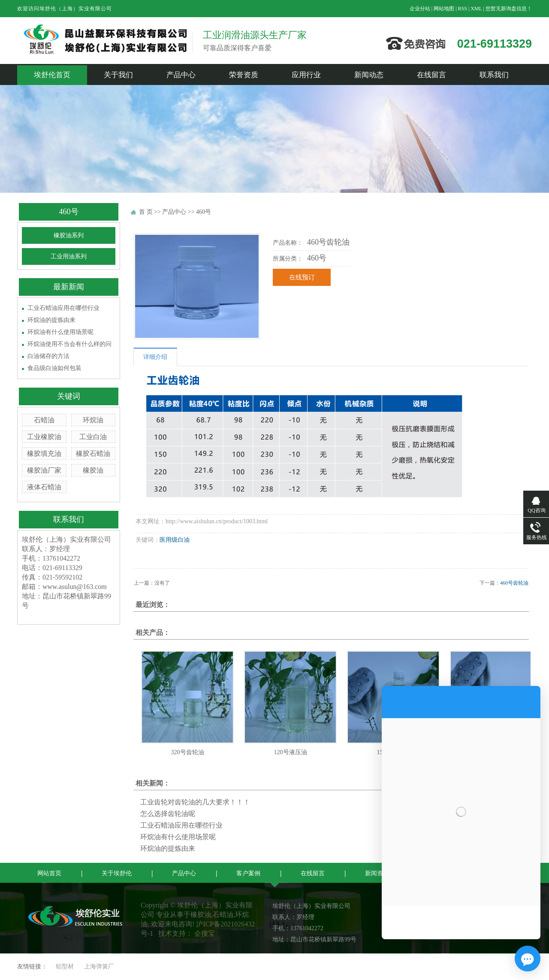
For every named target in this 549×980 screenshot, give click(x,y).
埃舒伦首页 (52, 75)
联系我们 (494, 75)
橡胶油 (93, 470)
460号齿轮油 (514, 583)
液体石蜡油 (44, 487)
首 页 (146, 212)
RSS (463, 9)
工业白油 (93, 437)
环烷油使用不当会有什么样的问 (69, 344)
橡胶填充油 (44, 454)
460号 (204, 212)
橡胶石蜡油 (93, 454)
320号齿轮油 (188, 752)
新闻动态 (369, 75)
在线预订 (302, 277)
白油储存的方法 (48, 356)
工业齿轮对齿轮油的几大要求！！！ (195, 802)
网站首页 (49, 873)
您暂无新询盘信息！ (509, 9)
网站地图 (444, 9)
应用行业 (306, 75)
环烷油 (93, 420)
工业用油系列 (69, 256)
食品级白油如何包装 (54, 368)
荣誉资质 (244, 75)
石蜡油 (44, 420)
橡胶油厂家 (44, 470)
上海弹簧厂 (99, 966)
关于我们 (118, 75)
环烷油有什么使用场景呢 (60, 332)
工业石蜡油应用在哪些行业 (63, 308)
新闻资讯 (377, 873)
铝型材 (65, 966)
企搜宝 (205, 933)
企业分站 (420, 9)
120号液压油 (291, 752)
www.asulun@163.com (75, 587)
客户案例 (248, 873)
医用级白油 (175, 540)
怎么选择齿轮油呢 (168, 814)
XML (476, 9)
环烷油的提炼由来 (51, 320)
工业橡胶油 (44, 437)
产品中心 (181, 75)
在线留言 (431, 75)
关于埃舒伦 (117, 873)
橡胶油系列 (69, 235)
